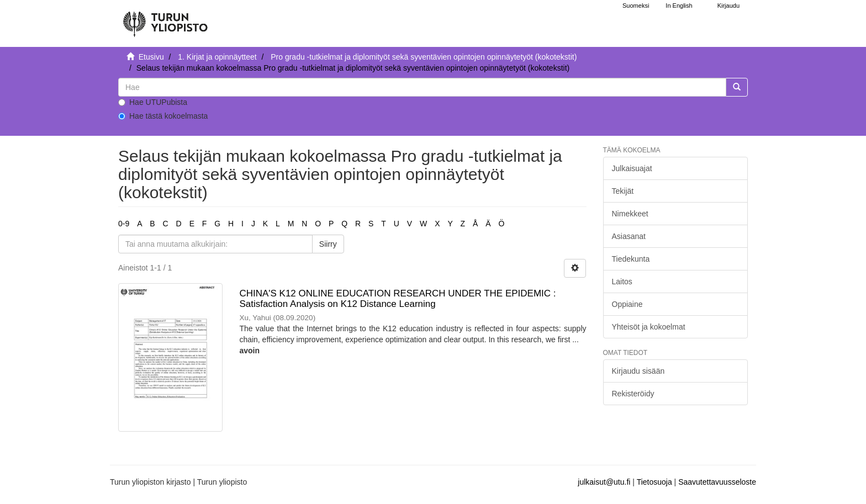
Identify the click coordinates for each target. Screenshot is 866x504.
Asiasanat (629, 236)
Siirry (328, 244)
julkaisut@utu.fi (604, 482)
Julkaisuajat (632, 168)
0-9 (124, 224)
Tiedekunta (631, 259)
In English (679, 6)
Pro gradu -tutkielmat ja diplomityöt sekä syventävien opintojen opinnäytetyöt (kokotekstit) (424, 57)
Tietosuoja (654, 482)
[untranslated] (422, 87)
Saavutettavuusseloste (717, 482)
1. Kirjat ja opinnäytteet (217, 57)
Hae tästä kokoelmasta (163, 116)
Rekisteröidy (633, 394)
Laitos (622, 282)
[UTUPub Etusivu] (165, 19)
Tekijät (623, 191)
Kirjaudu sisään (638, 371)
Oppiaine (627, 304)
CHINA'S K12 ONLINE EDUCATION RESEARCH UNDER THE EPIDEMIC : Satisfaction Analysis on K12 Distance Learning (397, 299)
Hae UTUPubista (153, 102)
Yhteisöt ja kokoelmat (649, 327)
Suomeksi (636, 6)
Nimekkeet (630, 214)
